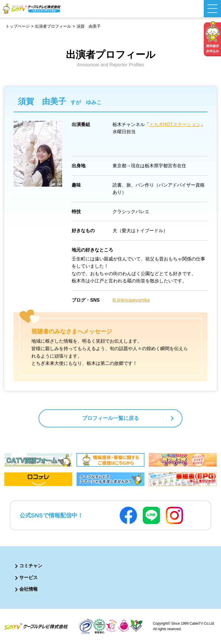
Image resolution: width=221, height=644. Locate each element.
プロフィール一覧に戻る (110, 418)
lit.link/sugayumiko (131, 300)
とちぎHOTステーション (175, 124)
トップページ (18, 26)
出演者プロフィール (53, 26)
